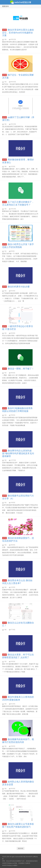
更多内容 (21, 848)
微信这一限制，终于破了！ (21, 369)
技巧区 (4, 30)
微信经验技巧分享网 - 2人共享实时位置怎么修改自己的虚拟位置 (20, 2)
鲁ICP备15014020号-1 (27, 857)
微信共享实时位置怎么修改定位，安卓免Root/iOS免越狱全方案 (18, 33)
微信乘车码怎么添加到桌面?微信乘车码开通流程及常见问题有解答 (18, 453)
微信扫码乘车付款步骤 (19, 287)
